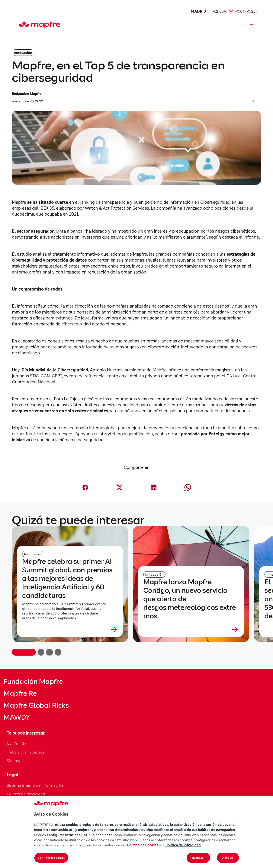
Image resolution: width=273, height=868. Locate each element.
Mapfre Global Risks (36, 705)
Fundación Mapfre (33, 682)
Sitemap (14, 761)
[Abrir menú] (252, 25)
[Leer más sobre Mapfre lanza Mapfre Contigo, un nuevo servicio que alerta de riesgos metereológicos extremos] (191, 629)
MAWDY (17, 717)
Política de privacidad (26, 794)
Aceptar (228, 858)
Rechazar (198, 858)
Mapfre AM (17, 744)
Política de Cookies (143, 845)
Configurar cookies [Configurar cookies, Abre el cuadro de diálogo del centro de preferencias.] (51, 858)
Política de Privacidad (183, 845)
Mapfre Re (20, 693)
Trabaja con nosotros (26, 752)
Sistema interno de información (35, 785)
